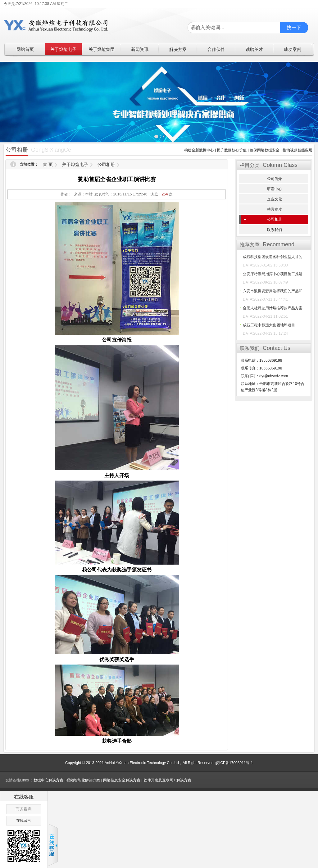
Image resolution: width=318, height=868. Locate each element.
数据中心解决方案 (48, 780)
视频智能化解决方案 (83, 780)
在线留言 (24, 821)
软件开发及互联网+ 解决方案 (167, 780)
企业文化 (275, 199)
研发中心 (275, 189)
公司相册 (106, 164)
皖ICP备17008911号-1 (234, 763)
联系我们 (275, 230)
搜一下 (294, 27)
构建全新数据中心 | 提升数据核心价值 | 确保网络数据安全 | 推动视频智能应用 (248, 150)
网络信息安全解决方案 (122, 780)
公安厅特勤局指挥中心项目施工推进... (274, 274)
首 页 (48, 164)
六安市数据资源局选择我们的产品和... (274, 291)
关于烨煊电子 (75, 164)
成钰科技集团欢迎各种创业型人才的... (274, 257)
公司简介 (275, 179)
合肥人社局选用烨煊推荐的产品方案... (274, 308)
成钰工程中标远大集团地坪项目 (269, 325)
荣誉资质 (275, 209)
